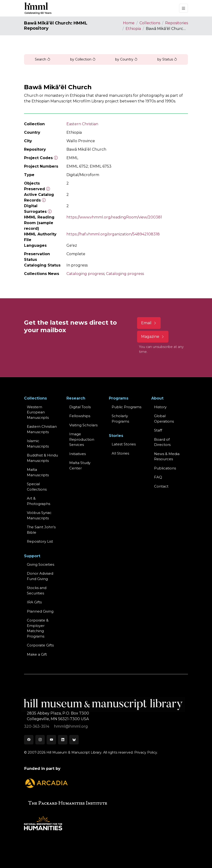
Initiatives (77, 454)
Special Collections (37, 487)
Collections (150, 23)
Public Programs (126, 407)
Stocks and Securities (37, 590)
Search (43, 59)
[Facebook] (29, 740)
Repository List (40, 541)
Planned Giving (40, 611)
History (160, 407)
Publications (165, 468)
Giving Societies (41, 564)
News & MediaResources (167, 456)
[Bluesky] (74, 740)
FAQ (158, 477)
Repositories (177, 23)
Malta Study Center (80, 465)
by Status (167, 59)
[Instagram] (40, 740)
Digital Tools (80, 407)
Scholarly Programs (120, 419)
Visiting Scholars (83, 425)
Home (129, 23)
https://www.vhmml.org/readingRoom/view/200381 (114, 217)
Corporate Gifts (40, 645)
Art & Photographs (39, 501)
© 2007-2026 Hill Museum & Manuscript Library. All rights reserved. (79, 752)
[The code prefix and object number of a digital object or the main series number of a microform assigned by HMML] (56, 158)
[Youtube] (51, 740)
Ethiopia (133, 29)
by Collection (83, 59)
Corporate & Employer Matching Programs (38, 628)
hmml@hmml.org (71, 726)
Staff (158, 430)
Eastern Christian (82, 124)
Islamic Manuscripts (38, 444)
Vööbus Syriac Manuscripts (39, 515)
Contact (161, 486)
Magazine (153, 337)
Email (149, 323)
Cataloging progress (85, 274)
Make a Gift (37, 654)
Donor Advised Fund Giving (40, 576)
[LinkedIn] (63, 740)
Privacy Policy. (146, 752)
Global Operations (164, 419)
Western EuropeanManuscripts (38, 412)
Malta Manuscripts (38, 472)
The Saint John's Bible (41, 530)
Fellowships (80, 416)
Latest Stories (124, 444)
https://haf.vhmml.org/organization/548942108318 (113, 234)
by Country (126, 59)
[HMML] (38, 8)
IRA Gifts (34, 602)
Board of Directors (162, 442)
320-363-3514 (37, 726)
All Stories (120, 453)
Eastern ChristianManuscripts (42, 429)
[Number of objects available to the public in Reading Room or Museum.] (44, 200)
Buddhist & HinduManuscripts (42, 458)
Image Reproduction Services (82, 439)
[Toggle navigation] (183, 8)
